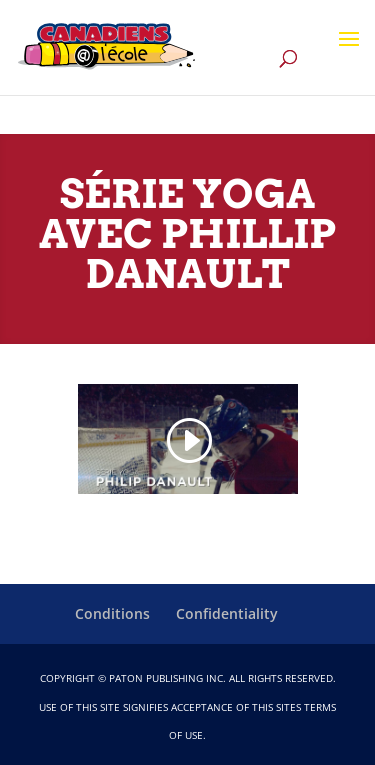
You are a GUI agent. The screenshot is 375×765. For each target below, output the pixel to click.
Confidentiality (227, 613)
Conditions (112, 613)
